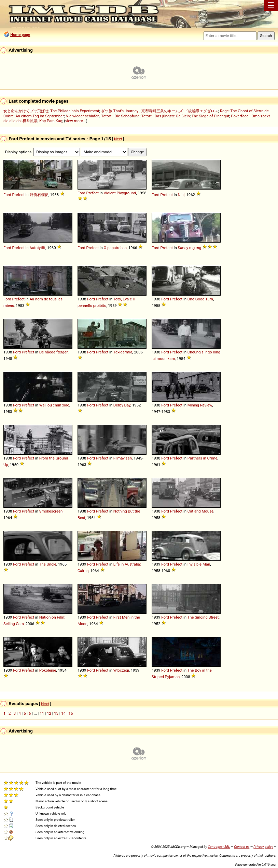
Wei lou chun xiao (54, 405)
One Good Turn (200, 299)
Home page (20, 35)
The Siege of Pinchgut (210, 116)
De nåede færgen (54, 352)
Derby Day (122, 405)
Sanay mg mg (190, 248)
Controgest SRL (219, 847)
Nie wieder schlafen (82, 116)
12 (49, 713)
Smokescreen (51, 511)
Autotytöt (38, 248)
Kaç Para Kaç (51, 121)
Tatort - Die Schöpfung (120, 116)
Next (118, 139)
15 (71, 713)
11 (42, 713)
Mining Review (200, 405)
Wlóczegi (121, 670)
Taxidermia (123, 352)
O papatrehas (115, 248)
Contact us (242, 847)
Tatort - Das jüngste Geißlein (166, 116)
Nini (181, 195)
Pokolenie (48, 670)
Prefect (18, 195)
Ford (7, 195)
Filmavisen (123, 458)
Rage (224, 111)
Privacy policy (263, 847)
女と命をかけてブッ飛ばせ (26, 111)
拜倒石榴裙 (39, 195)
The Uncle (48, 564)
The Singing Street (203, 617)
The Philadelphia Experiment (75, 111)
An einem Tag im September (40, 116)
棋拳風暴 (30, 121)
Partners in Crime (203, 458)
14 (63, 713)
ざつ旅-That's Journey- (120, 111)
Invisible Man (199, 564)
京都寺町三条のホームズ (162, 111)
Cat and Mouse (200, 511)
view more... (76, 121)
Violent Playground (120, 193)
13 (56, 713)
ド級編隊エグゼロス (201, 111)
